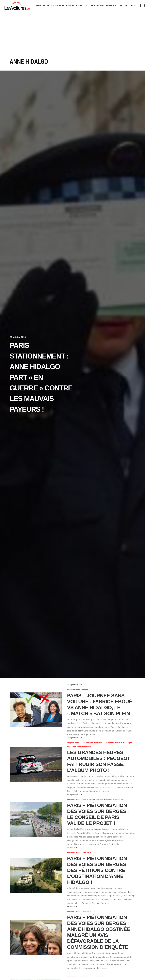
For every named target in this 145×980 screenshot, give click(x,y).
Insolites (77, 6)
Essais (38, 6)
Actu (68, 6)
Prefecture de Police (95, 799)
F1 (44, 6)
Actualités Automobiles (77, 799)
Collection (90, 6)
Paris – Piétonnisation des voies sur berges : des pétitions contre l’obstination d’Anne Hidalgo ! (98, 870)
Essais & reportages (124, 743)
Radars (101, 6)
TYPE (120, 6)
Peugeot (70, 743)
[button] (141, 6)
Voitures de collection (84, 743)
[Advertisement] (72, 37)
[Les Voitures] (18, 6)
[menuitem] (38, 6)
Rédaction (98, 743)
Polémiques (118, 799)
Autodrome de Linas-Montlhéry (80, 746)
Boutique (111, 6)
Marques (51, 6)
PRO (133, 6)
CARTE (127, 6)
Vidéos (61, 6)
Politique (85, 690)
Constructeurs (109, 743)
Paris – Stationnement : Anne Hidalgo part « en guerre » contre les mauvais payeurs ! (41, 377)
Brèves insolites (74, 690)
